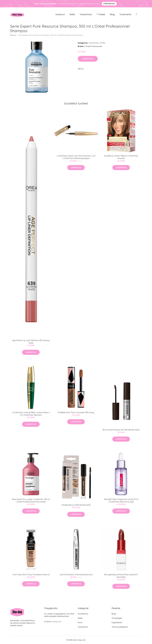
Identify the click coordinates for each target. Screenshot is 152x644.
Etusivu (13, 35)
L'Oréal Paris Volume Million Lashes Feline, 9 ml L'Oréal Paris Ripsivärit (31, 414)
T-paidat (101, 14)
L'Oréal (102, 43)
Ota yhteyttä (117, 618)
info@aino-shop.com (53, 622)
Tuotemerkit (125, 14)
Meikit (72, 14)
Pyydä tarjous (109, 4)
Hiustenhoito (86, 14)
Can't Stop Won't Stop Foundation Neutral (31, 575)
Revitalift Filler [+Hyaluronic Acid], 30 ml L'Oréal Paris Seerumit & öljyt (121, 500)
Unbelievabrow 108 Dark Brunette (76, 505)
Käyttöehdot (117, 622)
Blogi (112, 14)
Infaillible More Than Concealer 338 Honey (76, 412)
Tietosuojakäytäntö (120, 627)
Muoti (80, 622)
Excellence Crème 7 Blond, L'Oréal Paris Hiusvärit (121, 157)
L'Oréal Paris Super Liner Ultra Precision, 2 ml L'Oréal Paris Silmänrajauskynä (76, 157)
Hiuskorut (60, 14)
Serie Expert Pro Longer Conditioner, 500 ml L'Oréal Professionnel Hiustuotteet (31, 500)
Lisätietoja (88, 59)
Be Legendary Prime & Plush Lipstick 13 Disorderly (121, 576)
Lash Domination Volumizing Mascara (76, 575)
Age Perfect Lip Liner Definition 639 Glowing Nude (31, 342)
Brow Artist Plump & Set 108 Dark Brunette (121, 430)
